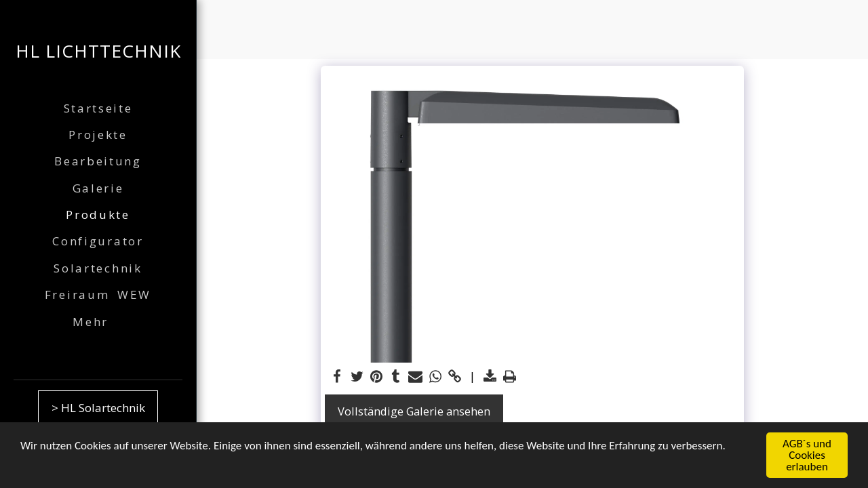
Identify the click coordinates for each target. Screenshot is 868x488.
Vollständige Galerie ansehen (414, 411)
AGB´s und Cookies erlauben (807, 456)
